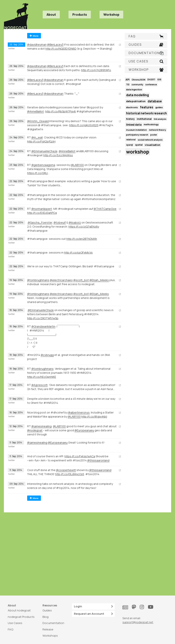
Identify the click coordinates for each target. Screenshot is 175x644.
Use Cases (15, 623)
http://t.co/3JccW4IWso (58, 155)
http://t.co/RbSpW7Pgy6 (61, 111)
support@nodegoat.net (138, 622)
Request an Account (93, 614)
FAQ (10, 629)
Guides (47, 610)
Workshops (50, 636)
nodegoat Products (21, 617)
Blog (45, 617)
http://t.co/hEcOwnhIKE (42, 377)
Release (48, 629)
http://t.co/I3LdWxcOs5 (70, 474)
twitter (12, 48)
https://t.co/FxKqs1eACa (80, 456)
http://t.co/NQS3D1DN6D (61, 49)
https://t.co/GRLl (37, 173)
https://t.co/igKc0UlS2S (84, 125)
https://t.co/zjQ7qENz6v (84, 227)
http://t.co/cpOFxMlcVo (78, 253)
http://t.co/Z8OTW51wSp (43, 318)
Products (80, 15)
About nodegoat (19, 610)
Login (93, 606)
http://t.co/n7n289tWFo (96, 70)
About (51, 15)
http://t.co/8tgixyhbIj (94, 417)
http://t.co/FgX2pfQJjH (41, 141)
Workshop (111, 15)
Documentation (53, 623)
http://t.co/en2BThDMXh (82, 239)
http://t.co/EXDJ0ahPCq (42, 213)
